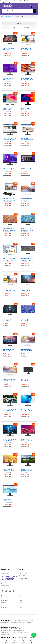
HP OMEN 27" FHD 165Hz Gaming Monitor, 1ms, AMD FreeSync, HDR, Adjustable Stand (27, 290)
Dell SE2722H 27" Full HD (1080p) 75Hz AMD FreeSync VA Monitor (10, 500)
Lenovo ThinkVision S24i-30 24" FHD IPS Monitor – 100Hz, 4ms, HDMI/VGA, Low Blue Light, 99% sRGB (27, 139)
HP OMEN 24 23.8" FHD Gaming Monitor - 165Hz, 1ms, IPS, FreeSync (9, 320)
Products (9, 16)
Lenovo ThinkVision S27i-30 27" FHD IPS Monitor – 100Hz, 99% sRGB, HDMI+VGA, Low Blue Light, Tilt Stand (10, 139)
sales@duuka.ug (6, 586)
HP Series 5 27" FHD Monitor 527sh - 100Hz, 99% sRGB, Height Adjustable (9, 380)
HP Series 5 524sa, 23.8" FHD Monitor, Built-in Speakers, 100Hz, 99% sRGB (9, 199)
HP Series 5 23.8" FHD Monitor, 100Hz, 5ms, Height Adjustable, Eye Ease (10, 290)
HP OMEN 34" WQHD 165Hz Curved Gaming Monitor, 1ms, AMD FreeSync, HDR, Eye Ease (27, 260)
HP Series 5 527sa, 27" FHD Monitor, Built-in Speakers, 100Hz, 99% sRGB (27, 199)
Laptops (16, 620)
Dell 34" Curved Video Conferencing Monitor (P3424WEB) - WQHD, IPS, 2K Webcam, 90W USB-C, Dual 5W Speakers (27, 169)
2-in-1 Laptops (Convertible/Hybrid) (12, 629)
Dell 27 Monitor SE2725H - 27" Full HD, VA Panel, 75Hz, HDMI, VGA (27, 440)
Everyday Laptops (26, 620)
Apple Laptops (6, 634)
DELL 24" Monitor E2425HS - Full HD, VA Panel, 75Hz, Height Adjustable (9, 169)
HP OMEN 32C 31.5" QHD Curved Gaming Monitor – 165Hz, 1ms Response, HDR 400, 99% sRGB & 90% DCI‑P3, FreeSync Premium (9, 49)
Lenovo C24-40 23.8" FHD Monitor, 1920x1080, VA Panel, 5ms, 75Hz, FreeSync (28, 380)
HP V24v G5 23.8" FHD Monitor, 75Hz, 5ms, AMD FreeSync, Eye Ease (27, 229)
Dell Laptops (27, 622)
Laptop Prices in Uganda (21, 632)
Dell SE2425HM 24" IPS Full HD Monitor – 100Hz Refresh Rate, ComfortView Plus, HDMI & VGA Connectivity (27, 79)
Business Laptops (19, 631)
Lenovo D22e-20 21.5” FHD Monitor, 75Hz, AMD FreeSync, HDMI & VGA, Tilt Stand (27, 410)
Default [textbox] (13, 27)
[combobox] (16, 27)
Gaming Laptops (6, 632)
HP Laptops (5, 624)
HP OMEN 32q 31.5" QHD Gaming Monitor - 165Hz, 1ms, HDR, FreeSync (9, 350)
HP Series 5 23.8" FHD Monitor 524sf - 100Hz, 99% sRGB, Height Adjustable (27, 350)
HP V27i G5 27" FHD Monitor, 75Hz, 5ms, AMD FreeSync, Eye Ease (9, 229)
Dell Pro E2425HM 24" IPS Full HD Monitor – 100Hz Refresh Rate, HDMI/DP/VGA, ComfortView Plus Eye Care (9, 79)
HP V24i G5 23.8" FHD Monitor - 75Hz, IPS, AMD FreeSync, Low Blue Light (27, 320)
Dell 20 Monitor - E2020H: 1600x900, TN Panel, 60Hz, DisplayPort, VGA (27, 470)
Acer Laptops (5, 622)
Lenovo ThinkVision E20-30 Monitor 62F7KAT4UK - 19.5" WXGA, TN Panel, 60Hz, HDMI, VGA (10, 440)
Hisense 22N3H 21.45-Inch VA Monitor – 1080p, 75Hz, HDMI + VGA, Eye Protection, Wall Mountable (27, 109)
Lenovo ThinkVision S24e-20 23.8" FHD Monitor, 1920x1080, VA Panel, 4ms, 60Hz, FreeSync (10, 410)
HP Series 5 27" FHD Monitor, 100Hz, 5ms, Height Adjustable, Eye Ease (10, 260)
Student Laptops (15, 624)
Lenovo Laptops (16, 622)
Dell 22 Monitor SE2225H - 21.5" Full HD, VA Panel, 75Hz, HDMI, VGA (9, 470)
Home (3, 16)
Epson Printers (23, 637)
